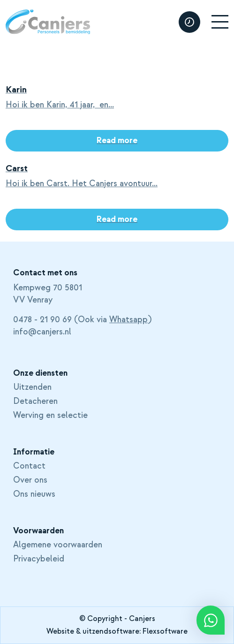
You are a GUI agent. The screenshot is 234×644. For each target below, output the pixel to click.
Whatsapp (128, 320)
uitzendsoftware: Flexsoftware (135, 631)
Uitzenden (32, 387)
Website (60, 631)
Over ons (30, 480)
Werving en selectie (50, 416)
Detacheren (35, 402)
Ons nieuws (34, 494)
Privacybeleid (39, 559)
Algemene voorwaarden (58, 545)
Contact (29, 466)
